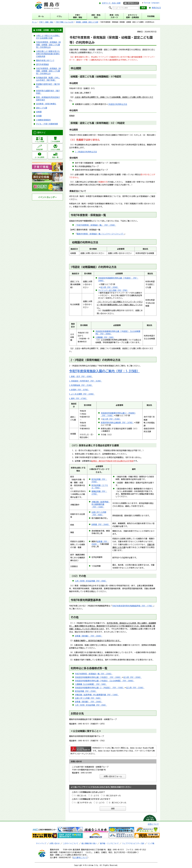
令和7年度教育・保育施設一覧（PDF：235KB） (94, 674)
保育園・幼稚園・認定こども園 (87, 22)
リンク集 (151, 844)
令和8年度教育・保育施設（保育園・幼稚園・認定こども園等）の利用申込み (48, 45)
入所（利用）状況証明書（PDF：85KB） (91, 581)
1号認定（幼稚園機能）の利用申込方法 (94, 267)
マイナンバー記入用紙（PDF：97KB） (113, 290)
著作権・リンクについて (109, 844)
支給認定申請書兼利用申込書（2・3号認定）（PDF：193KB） (100, 688)
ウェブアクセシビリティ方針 (133, 844)
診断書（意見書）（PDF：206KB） (89, 636)
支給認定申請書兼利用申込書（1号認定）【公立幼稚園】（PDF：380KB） (105, 681)
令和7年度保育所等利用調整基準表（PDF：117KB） (133, 606)
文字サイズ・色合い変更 (111, 3)
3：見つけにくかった (118, 803)
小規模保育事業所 (43, 120)
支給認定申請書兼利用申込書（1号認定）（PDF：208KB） (98, 677)
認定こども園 (42, 108)
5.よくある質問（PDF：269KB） (82, 394)
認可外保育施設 (42, 64)
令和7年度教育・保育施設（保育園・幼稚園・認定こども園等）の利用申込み (48, 71)
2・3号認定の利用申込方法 (86, 152)
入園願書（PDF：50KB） (105, 337)
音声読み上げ (133, 3)
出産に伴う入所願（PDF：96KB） (88, 698)
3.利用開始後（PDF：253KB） (81, 385)
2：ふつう (95, 796)
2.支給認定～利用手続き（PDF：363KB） (86, 381)
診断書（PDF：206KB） (101, 524)
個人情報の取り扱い (89, 844)
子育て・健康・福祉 (46, 22)
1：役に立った (80, 796)
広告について (153, 824)
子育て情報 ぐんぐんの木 (65, 22)
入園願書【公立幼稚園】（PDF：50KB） (91, 684)
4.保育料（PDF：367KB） (79, 390)
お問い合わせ (55, 844)
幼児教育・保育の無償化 (46, 104)
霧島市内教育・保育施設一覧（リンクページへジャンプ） (101, 234)
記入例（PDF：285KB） (110, 287)
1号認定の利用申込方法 (117, 104)
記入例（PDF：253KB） (112, 419)
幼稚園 (39, 112)
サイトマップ (41, 844)
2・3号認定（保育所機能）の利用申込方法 (96, 360)
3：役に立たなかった (112, 796)
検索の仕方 (156, 8)
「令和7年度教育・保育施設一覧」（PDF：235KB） (95, 225)
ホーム (34, 22)
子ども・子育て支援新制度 (47, 124)
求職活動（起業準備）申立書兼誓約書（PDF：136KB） (101, 504)
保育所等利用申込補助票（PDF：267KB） (117, 423)
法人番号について (80, 858)
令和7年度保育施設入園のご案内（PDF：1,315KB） (104, 371)
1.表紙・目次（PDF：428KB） (81, 377)
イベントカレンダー (47, 197)
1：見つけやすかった (83, 803)
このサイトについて (71, 844)
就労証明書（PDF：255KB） (86, 691)
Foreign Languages (152, 3)
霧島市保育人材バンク (45, 61)
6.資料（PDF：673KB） (78, 399)
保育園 (39, 116)
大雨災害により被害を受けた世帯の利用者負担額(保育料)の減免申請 (48, 54)
